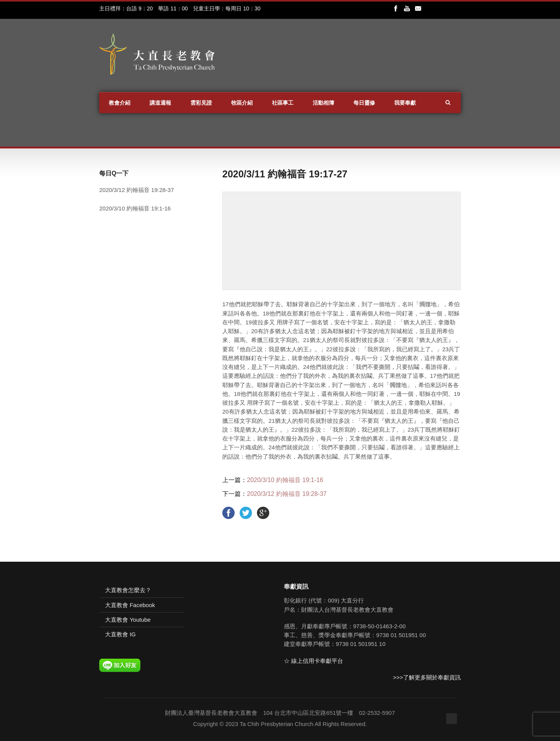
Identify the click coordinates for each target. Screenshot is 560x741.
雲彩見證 (201, 103)
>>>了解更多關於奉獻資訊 (427, 677)
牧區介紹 (242, 103)
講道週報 (160, 103)
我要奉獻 (405, 103)
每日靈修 (364, 103)
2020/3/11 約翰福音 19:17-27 (285, 174)
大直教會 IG (120, 634)
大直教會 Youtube (128, 620)
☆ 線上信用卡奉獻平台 (313, 661)
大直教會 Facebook (130, 605)
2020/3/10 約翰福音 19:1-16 (285, 480)
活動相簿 (323, 103)
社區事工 (283, 103)
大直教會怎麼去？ (128, 590)
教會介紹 (120, 103)
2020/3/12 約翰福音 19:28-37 (287, 494)
